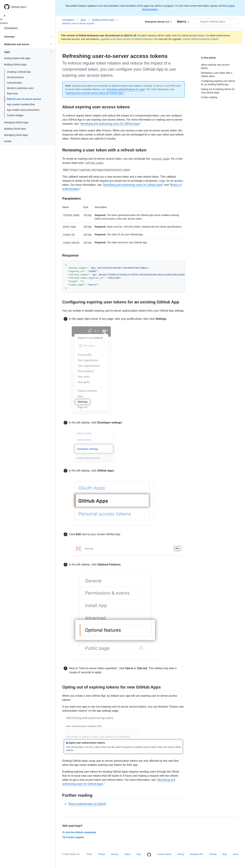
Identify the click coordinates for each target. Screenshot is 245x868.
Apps (85, 20)
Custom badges (15, 115)
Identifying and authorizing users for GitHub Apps (110, 124)
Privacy (101, 854)
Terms (89, 854)
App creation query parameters (23, 110)
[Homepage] (149, 855)
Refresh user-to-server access (24, 99)
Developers (11, 28)
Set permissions (15, 77)
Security (115, 854)
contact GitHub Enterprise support (200, 39)
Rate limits (12, 94)
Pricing (181, 854)
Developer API (196, 854)
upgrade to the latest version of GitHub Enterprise (127, 39)
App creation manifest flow (21, 104)
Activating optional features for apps (126, 89)
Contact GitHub (164, 854)
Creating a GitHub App (19, 72)
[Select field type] (158, 22)
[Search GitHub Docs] (216, 22)
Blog (225, 854)
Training (213, 854)
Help (139, 854)
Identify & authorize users (20, 88)
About (236, 854)
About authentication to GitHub (87, 804)
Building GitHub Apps (105, 20)
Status (127, 854)
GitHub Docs (19, 7)
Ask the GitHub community (79, 832)
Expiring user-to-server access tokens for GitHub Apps (95, 93)
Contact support (73, 837)
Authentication (14, 83)
